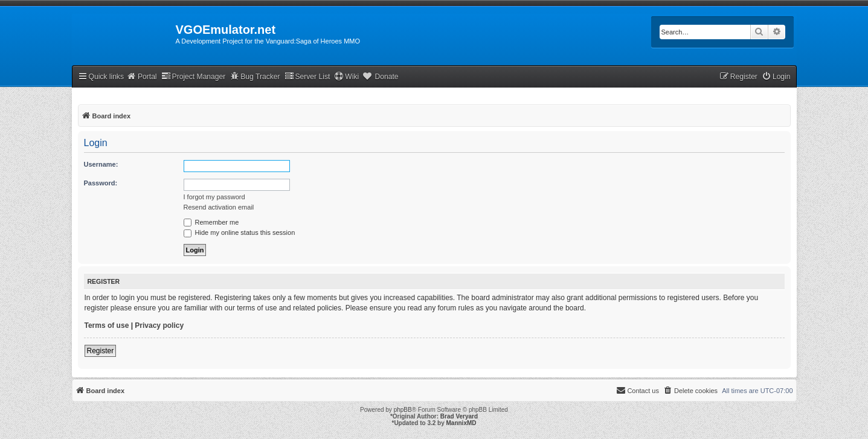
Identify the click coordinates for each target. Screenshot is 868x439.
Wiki (346, 76)
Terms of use (107, 325)
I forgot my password (214, 197)
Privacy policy (159, 325)
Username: (101, 164)
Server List (307, 76)
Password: (101, 183)
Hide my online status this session (240, 232)
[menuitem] (776, 77)
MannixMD (461, 423)
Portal (142, 76)
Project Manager (194, 76)
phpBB (403, 410)
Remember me (211, 222)
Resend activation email (219, 207)
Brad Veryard (459, 416)
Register (101, 351)
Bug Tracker (255, 76)
